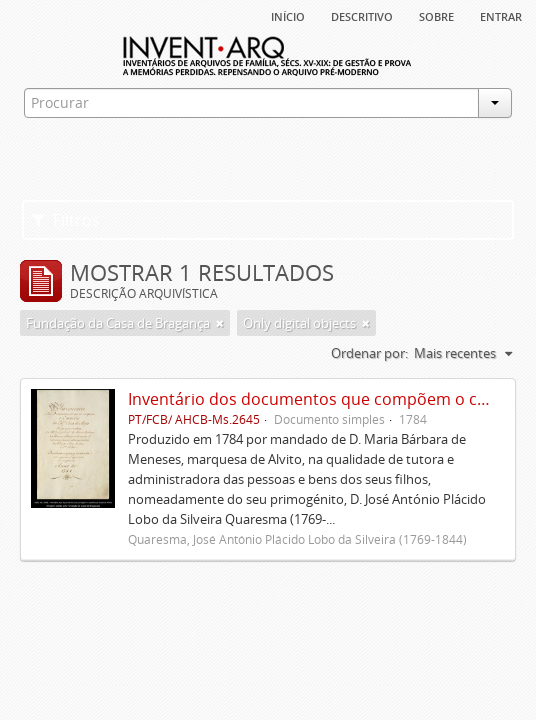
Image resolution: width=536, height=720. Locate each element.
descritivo (362, 15)
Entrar (501, 15)
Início (288, 15)
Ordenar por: (369, 353)
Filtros (66, 220)
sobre (436, 15)
